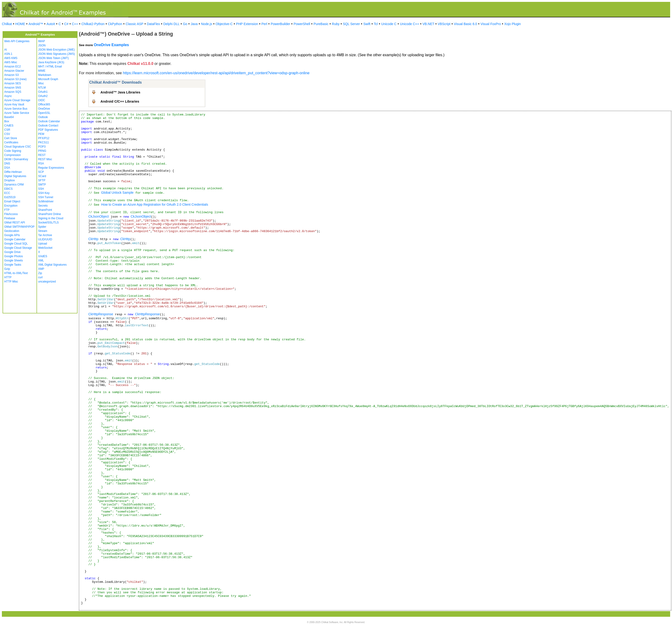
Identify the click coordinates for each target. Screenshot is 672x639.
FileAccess (11, 214)
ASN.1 (8, 54)
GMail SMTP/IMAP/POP (19, 227)
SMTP (42, 185)
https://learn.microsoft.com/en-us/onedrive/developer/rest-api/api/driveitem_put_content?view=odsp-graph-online (216, 73)
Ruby (336, 24)
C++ (75, 24)
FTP (7, 210)
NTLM (42, 88)
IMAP (42, 41)
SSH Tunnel (46, 197)
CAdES (9, 126)
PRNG (42, 151)
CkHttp (93, 239)
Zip (40, 273)
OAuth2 (43, 96)
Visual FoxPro (491, 24)
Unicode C (389, 24)
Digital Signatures (15, 176)
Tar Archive (45, 235)
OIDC (42, 100)
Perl (264, 24)
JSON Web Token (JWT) (54, 58)
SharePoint (45, 210)
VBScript (444, 24)
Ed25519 (10, 197)
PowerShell (302, 24)
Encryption (11, 206)
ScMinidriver (46, 201)
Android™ (36, 24)
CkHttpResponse (101, 314)
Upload (43, 244)
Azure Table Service (17, 113)
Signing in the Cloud (51, 218)
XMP (41, 269)
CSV (7, 134)
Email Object (12, 201)
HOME (20, 24)
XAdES (43, 256)
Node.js (207, 24)
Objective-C (224, 24)
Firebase (10, 218)
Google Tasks (13, 265)
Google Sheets (13, 260)
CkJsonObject (98, 216)
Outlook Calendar (49, 121)
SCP (41, 172)
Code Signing (13, 151)
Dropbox (9, 180)
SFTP (42, 180)
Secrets (43, 206)
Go (185, 24)
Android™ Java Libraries (120, 92)
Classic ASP (134, 24)
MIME (42, 71)
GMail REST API (15, 223)
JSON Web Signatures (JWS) (57, 54)
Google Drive (12, 252)
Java (194, 24)
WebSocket (45, 248)
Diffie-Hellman (13, 172)
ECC (7, 193)
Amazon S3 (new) (15, 79)
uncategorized (47, 282)
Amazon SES (13, 83)
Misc (41, 83)
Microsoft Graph (48, 79)
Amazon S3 (11, 75)
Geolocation (12, 231)
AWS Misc (11, 62)
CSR (7, 130)
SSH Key (44, 193)
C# (66, 24)
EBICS (8, 189)
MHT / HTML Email (50, 67)
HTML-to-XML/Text (16, 273)
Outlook (43, 117)
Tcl (376, 24)
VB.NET (428, 24)
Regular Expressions (51, 168)
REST (42, 155)
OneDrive (44, 109)
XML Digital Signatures (52, 265)
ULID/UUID (45, 239)
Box (7, 121)
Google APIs (12, 235)
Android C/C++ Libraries (120, 101)
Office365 (44, 104)
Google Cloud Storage (18, 248)
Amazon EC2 (13, 67)
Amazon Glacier (14, 71)
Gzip (7, 269)
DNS (7, 163)
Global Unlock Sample (117, 193)
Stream (43, 231)
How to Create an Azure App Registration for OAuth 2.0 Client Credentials (155, 204)
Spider (42, 227)
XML (41, 260)
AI (6, 50)
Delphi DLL (171, 24)
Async (8, 96)
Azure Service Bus (16, 109)
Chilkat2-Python (93, 24)
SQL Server (352, 24)
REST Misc (45, 159)
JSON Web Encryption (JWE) (56, 50)
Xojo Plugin (513, 24)
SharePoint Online (50, 214)
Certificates (11, 142)
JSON (42, 45)
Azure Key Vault (14, 104)
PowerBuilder (280, 24)
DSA (7, 168)
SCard (42, 176)
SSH (41, 189)
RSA (41, 163)
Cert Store (11, 138)
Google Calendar (15, 239)
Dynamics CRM (14, 185)
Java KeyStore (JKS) (51, 62)
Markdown (45, 75)
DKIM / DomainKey (16, 159)
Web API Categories (17, 41)
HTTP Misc (11, 282)
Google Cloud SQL (16, 244)
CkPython (115, 24)
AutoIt (51, 24)
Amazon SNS (13, 88)
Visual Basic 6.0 (465, 24)
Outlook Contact (48, 126)
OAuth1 (43, 92)
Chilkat (7, 24)
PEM (41, 134)
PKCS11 (44, 142)
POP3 (42, 147)
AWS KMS (11, 58)
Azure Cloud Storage (17, 100)
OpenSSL (44, 113)
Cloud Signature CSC (18, 147)
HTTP (8, 277)
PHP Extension (247, 24)
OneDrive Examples (111, 45)
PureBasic (321, 24)
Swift (367, 24)
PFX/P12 (44, 138)
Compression (13, 155)
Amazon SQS (13, 92)
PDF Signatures (48, 130)
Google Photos (13, 256)
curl (40, 277)
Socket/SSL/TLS (48, 223)
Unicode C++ (410, 24)
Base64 (9, 117)
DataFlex (153, 24)
